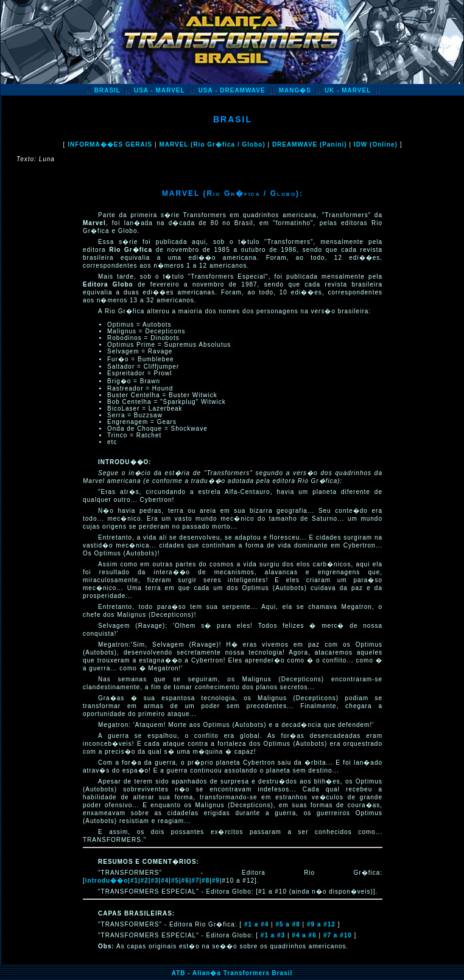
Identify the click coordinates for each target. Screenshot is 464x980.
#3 (154, 881)
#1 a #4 (256, 924)
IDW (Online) (376, 144)
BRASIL (107, 90)
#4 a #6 (304, 935)
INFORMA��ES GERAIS (110, 144)
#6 (185, 881)
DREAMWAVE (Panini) (310, 144)
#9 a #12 (321, 924)
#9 (216, 881)
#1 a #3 (273, 935)
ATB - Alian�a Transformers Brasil (232, 973)
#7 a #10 (338, 935)
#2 (145, 881)
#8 (206, 881)
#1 (134, 881)
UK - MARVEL (348, 90)
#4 (165, 881)
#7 (195, 881)
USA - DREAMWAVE (232, 90)
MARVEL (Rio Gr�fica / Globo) (212, 144)
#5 (175, 881)
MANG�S (295, 90)
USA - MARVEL (160, 90)
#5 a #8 (287, 924)
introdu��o (107, 881)
